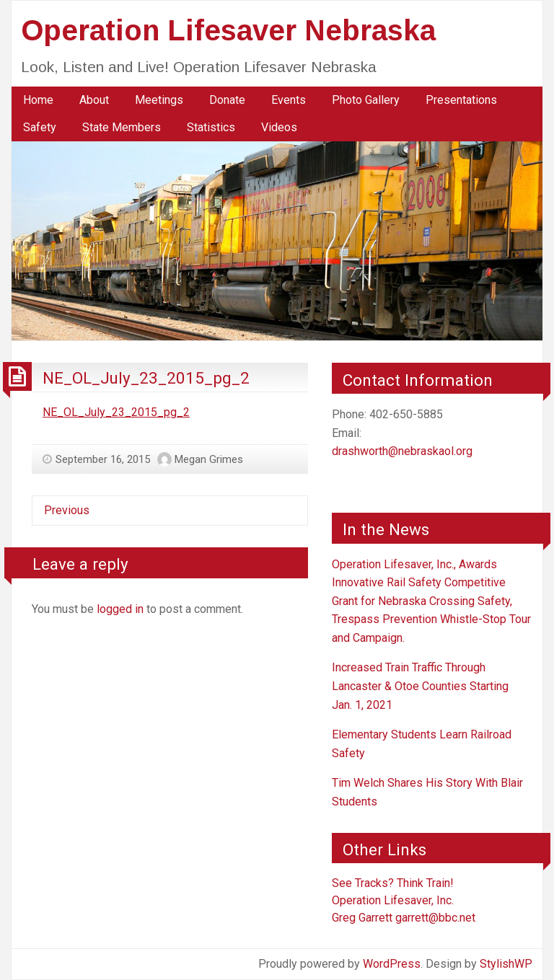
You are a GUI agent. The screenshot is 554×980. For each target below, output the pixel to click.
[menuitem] (38, 100)
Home (38, 100)
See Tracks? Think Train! (393, 883)
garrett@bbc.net (435, 918)
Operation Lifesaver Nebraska (228, 30)
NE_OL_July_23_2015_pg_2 (146, 378)
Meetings (159, 100)
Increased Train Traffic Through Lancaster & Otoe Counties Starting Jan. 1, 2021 (420, 686)
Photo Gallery (366, 100)
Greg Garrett (362, 918)
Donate (227, 100)
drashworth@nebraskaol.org (402, 451)
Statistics (211, 127)
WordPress (392, 964)
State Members (122, 127)
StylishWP (506, 964)
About (94, 100)
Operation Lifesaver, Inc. (393, 900)
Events (289, 100)
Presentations (461, 100)
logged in (120, 609)
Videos (279, 127)
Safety (40, 127)
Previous (67, 510)
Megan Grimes (209, 459)
